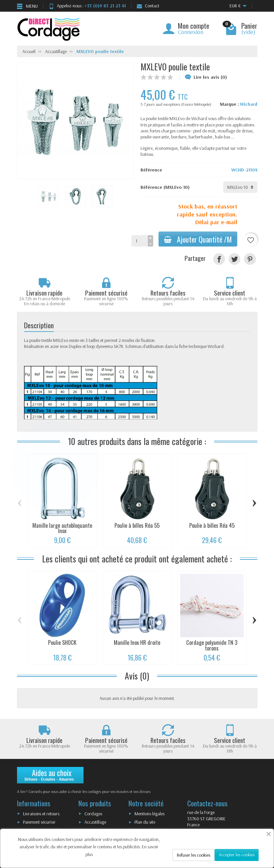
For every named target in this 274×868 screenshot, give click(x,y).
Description (39, 325)
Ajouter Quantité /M (198, 239)
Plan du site (145, 822)
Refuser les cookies (194, 855)
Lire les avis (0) (206, 77)
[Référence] (240, 187)
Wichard (249, 104)
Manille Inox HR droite (137, 642)
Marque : (229, 104)
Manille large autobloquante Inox (62, 528)
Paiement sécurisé (39, 822)
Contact (148, 6)
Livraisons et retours (41, 814)
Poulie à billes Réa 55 (137, 525)
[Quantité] (140, 241)
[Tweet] (234, 259)
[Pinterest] (250, 259)
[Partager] (219, 259)
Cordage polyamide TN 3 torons (212, 645)
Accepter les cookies (237, 855)
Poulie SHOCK (62, 642)
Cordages (93, 814)
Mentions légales (150, 814)
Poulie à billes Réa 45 (212, 525)
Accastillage (95, 822)
